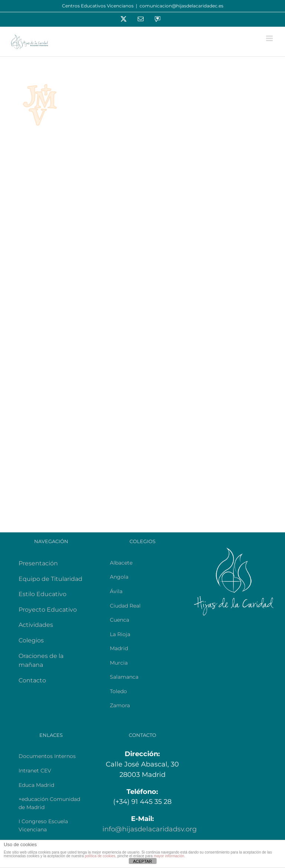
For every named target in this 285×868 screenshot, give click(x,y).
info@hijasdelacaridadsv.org (150, 829)
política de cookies (100, 856)
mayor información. (169, 856)
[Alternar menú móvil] (270, 38)
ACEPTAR (142, 861)
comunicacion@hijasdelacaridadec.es (181, 6)
